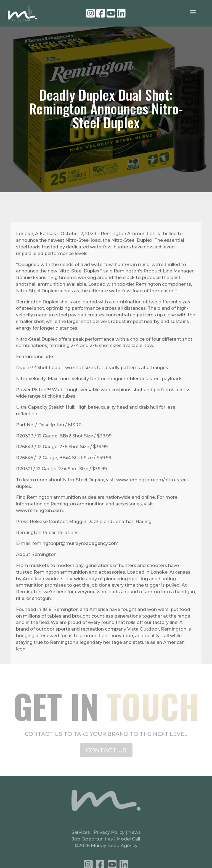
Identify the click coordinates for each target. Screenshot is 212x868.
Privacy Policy (110, 836)
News (134, 836)
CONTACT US (106, 754)
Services (81, 836)
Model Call (128, 843)
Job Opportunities (92, 843)
